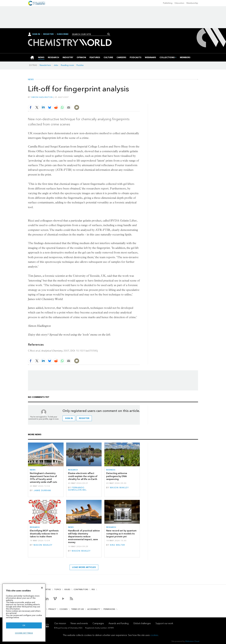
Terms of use (77, 609)
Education (179, 3)
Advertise (46, 589)
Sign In (36, 34)
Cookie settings (24, 633)
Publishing (168, 3)
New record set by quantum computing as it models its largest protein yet (121, 534)
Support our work (164, 623)
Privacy (52, 609)
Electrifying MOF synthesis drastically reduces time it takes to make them (44, 534)
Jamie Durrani (42, 490)
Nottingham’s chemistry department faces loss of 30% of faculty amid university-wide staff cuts (43, 478)
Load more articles (84, 567)
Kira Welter (117, 545)
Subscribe (63, 34)
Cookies (64, 609)
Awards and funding (119, 623)
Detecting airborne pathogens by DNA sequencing (117, 476)
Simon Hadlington (42, 97)
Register (48, 34)
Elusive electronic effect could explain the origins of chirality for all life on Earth (83, 476)
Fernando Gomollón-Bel (77, 489)
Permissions (109, 609)
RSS (93, 589)
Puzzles (80, 65)
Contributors (81, 589)
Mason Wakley (119, 488)
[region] (24, 613)
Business (111, 470)
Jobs (56, 65)
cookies (154, 635)
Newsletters (45, 65)
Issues (67, 589)
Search (109, 34)
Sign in (69, 418)
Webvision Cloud (192, 641)
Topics (58, 589)
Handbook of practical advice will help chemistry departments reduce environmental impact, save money (84, 536)
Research (73, 470)
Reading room (67, 65)
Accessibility (94, 609)
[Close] (42, 588)
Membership (192, 3)
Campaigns (98, 623)
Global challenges (142, 623)
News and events (79, 623)
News (31, 80)
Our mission (60, 623)
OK (24, 625)
